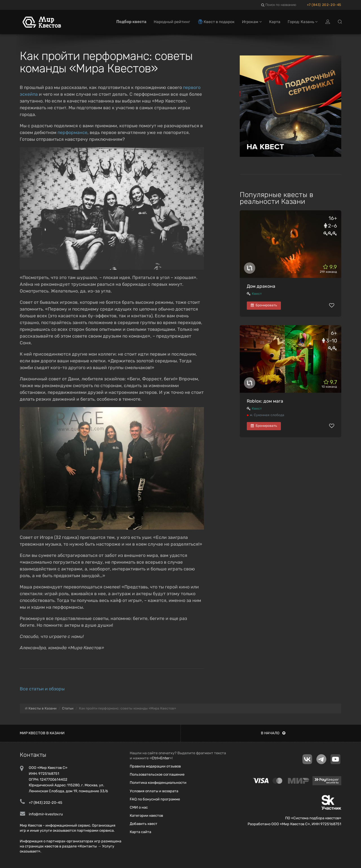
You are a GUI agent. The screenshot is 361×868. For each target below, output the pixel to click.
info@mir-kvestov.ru (46, 814)
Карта (275, 22)
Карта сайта (140, 832)
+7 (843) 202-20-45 (324, 5)
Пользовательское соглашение (157, 774)
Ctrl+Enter (161, 758)
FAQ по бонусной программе (155, 799)
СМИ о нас (139, 807)
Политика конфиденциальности (158, 783)
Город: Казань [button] (303, 22)
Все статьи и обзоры (42, 689)
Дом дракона (261, 286)
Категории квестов (146, 815)
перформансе (72, 132)
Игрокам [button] (252, 22)
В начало (273, 733)
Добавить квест (144, 824)
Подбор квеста (131, 22)
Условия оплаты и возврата (154, 791)
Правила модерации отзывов (155, 766)
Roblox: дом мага (265, 401)
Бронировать (264, 305)
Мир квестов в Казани (42, 733)
